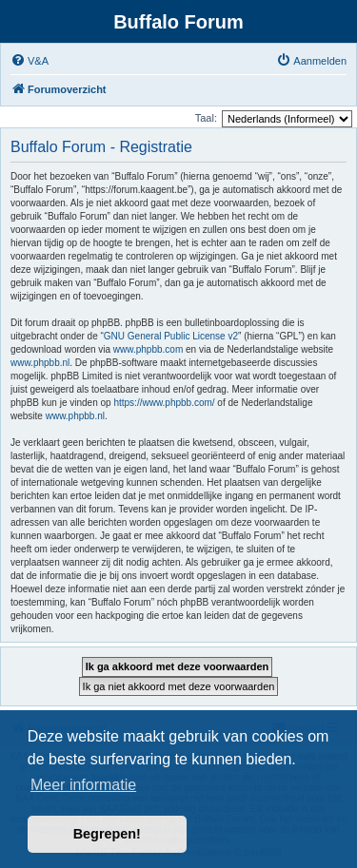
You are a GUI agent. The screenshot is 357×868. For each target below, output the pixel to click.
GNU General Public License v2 (171, 336)
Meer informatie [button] (83, 785)
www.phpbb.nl (40, 363)
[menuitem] (30, 61)
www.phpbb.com (148, 349)
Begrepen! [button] (107, 834)
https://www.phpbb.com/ (164, 403)
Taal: (206, 118)
